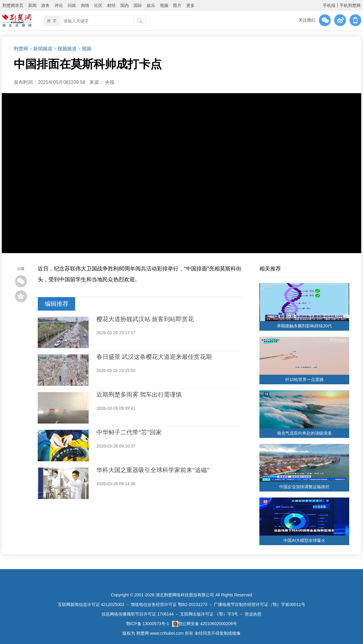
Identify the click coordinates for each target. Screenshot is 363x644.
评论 (59, 5)
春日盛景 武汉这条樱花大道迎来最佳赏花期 (154, 357)
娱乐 (151, 5)
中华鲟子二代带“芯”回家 (129, 432)
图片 (177, 5)
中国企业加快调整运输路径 (304, 487)
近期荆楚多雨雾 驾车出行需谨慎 (139, 394)
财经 (111, 5)
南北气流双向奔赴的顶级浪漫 (304, 433)
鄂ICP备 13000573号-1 (148, 624)
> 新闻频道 (41, 49)
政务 (46, 5)
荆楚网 (21, 49)
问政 (72, 5)
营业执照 (253, 614)
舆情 (85, 5)
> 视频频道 (65, 49)
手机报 (329, 5)
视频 (164, 5)
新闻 (32, 5)
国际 (138, 5)
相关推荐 (270, 269)
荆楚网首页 (13, 5)
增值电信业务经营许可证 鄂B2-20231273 (169, 604)
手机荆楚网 (350, 5)
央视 (110, 82)
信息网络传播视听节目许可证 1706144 (137, 614)
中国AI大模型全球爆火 (304, 540)
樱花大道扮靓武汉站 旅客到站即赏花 (145, 319)
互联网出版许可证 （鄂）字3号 (209, 614)
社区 (98, 5)
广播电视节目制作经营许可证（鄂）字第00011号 (260, 604)
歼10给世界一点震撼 (304, 380)
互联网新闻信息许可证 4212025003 (91, 604)
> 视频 (85, 49)
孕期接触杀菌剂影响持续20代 (304, 326)
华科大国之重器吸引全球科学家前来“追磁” (153, 470)
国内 (125, 5)
